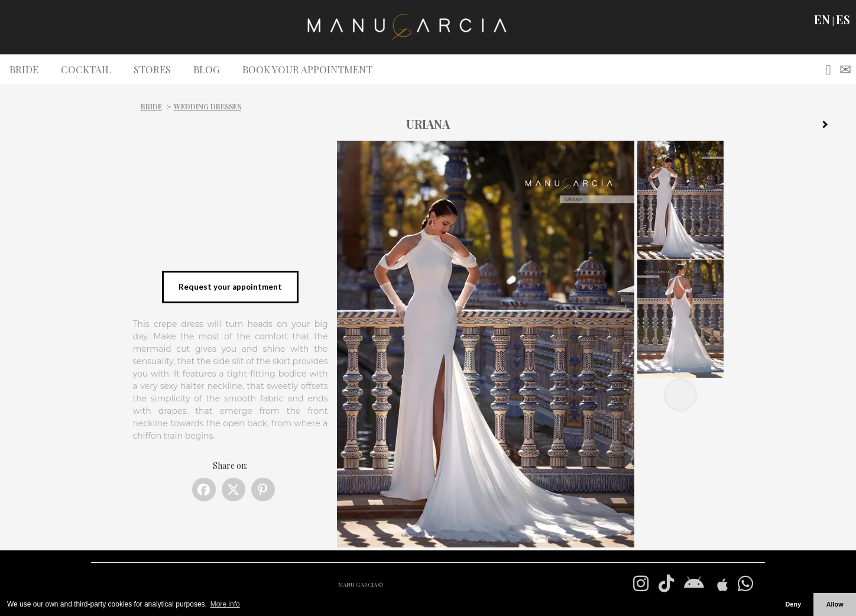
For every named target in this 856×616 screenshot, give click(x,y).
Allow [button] (835, 604)
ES (843, 20)
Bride (151, 106)
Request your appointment (230, 287)
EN (822, 20)
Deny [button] (793, 604)
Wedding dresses (207, 106)
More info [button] (225, 604)
